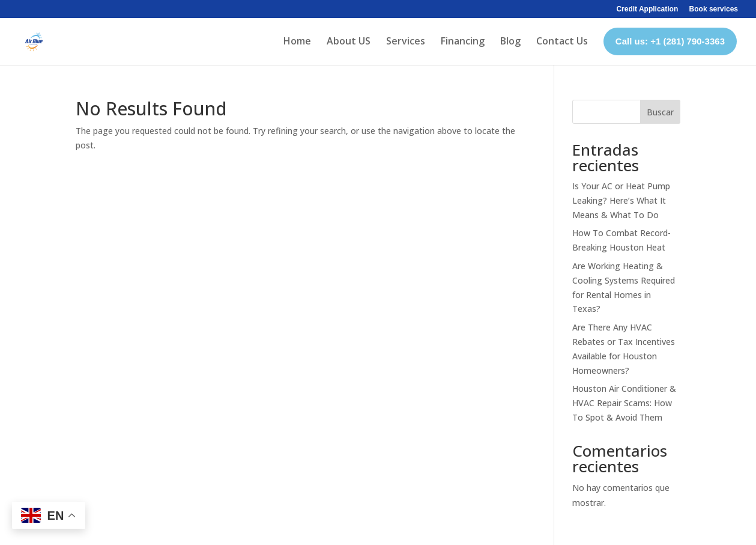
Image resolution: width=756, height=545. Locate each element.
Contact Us (562, 41)
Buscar (660, 112)
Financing (463, 41)
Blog (510, 41)
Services (406, 41)
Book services (714, 9)
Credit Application (647, 9)
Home (297, 41)
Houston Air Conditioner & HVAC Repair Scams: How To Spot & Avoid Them (624, 403)
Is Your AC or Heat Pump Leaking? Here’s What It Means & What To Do (621, 200)
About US (349, 41)
